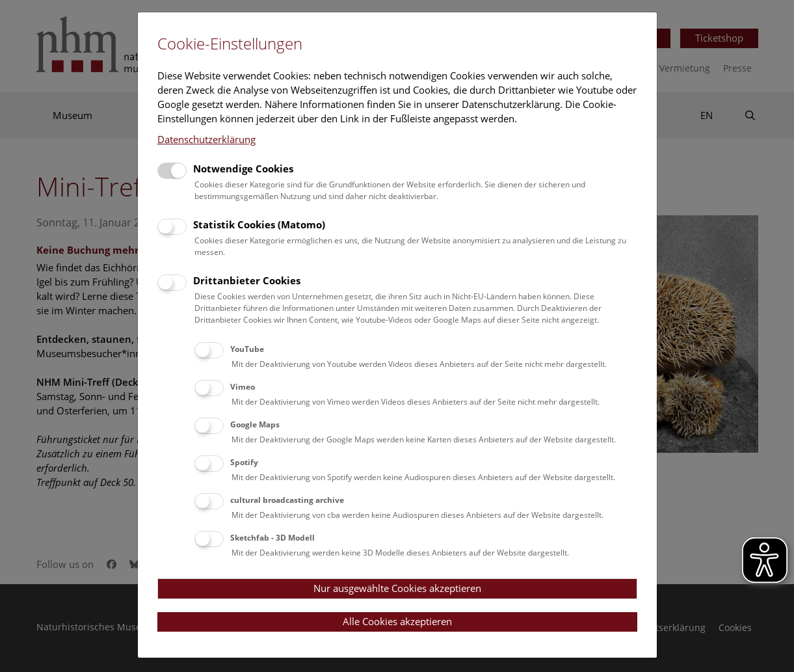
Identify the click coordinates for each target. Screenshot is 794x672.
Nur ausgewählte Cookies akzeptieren (397, 588)
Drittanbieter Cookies (247, 280)
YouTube (247, 349)
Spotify (244, 462)
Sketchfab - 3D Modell (272, 538)
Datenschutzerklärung (206, 139)
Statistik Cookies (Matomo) (259, 224)
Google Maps (255, 424)
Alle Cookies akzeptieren (397, 621)
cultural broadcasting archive (287, 500)
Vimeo (243, 387)
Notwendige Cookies (243, 168)
